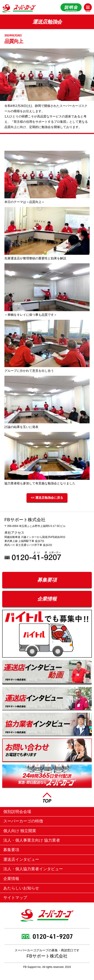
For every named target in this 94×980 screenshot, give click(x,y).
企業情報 (47, 599)
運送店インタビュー (21, 859)
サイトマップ (15, 898)
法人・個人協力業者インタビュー (33, 869)
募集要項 (47, 580)
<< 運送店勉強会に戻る (47, 498)
